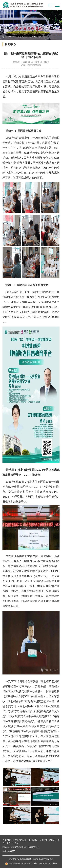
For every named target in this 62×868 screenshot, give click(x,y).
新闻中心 (27, 37)
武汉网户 (53, 864)
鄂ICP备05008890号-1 (43, 859)
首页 (19, 37)
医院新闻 (37, 37)
